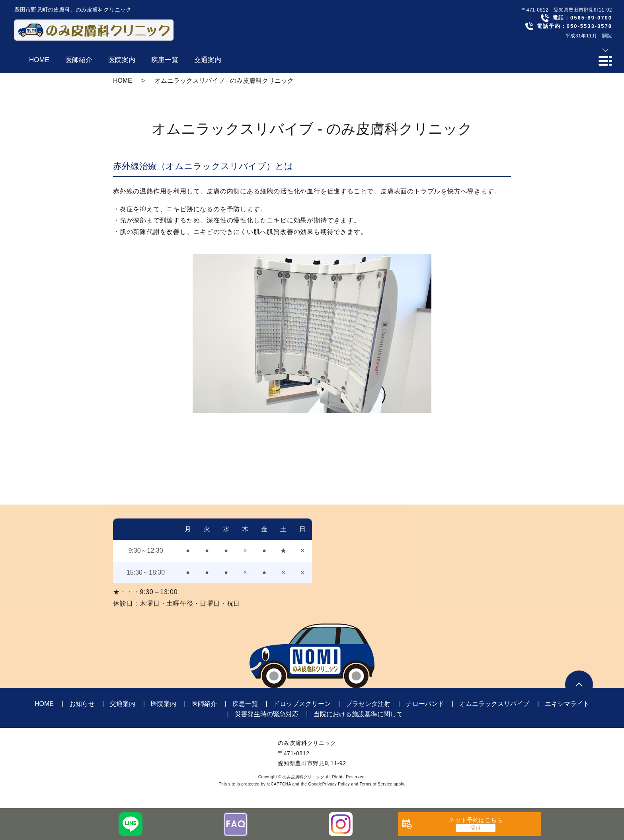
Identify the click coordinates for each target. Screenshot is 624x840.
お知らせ (82, 704)
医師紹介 (204, 704)
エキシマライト (567, 704)
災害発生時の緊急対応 (267, 714)
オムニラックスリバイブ (494, 704)
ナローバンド (425, 704)
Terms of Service (376, 784)
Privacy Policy (336, 784)
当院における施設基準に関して (358, 714)
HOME (123, 81)
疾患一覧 (245, 704)
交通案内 (123, 704)
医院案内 (164, 704)
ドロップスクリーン (302, 704)
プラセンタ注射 (368, 704)
